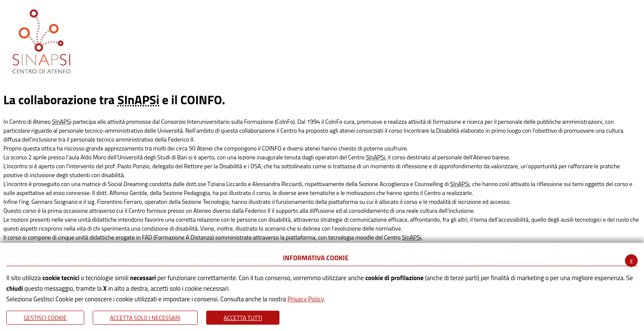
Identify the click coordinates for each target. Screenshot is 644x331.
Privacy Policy (306, 299)
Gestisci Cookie (45, 318)
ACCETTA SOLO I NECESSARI (145, 318)
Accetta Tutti (243, 318)
